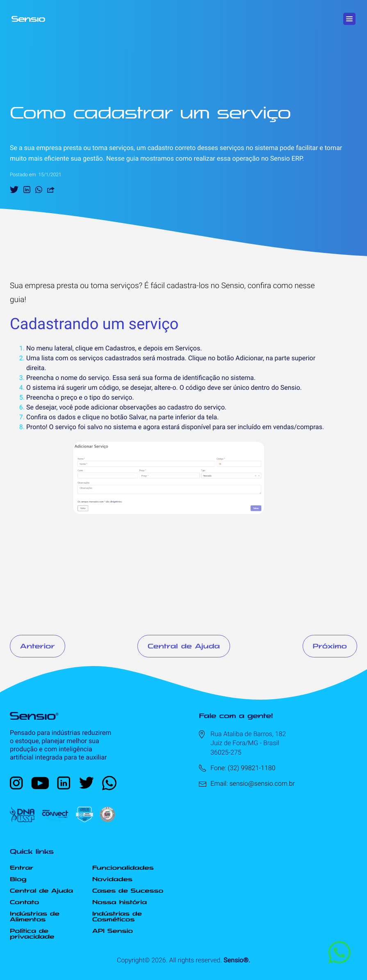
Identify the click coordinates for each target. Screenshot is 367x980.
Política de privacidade (32, 934)
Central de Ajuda (184, 646)
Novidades (112, 879)
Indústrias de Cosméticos (117, 916)
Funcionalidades (123, 868)
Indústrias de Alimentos (35, 916)
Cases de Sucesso (128, 891)
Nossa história (120, 902)
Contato (24, 902)
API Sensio (113, 931)
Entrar (22, 868)
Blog (18, 879)
